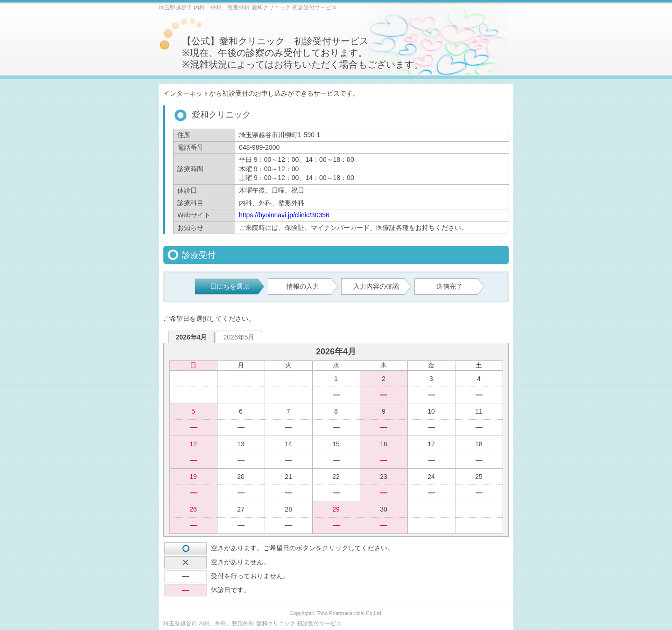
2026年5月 (239, 337)
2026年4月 (192, 337)
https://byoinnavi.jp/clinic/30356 (284, 215)
